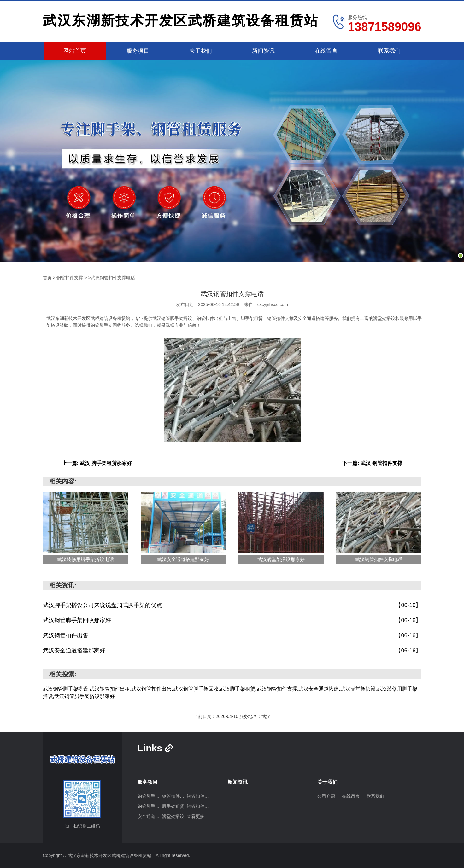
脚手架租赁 (173, 806)
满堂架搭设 (173, 816)
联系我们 (389, 51)
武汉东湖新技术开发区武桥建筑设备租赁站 (181, 20)
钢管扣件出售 (199, 796)
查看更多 (196, 816)
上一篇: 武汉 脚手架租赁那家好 (97, 463)
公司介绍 (326, 796)
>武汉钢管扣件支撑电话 (111, 278)
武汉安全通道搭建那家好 (232, 651)
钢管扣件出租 (174, 796)
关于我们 (201, 51)
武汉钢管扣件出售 (232, 636)
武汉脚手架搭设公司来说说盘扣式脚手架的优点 (232, 605)
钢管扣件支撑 (70, 278)
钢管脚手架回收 (150, 806)
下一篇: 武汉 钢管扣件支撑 (372, 463)
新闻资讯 (263, 51)
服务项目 (138, 51)
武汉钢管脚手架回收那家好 (232, 620)
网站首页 (75, 51)
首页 (47, 278)
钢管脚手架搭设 (150, 796)
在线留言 (326, 51)
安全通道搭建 (150, 816)
